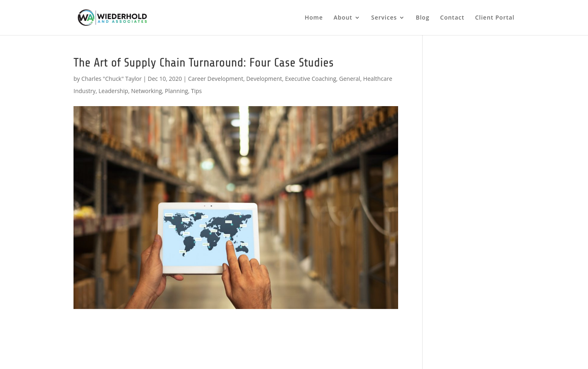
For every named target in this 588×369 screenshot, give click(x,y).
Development (264, 79)
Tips (196, 91)
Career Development (215, 79)
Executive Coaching (311, 79)
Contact (452, 18)
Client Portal (495, 18)
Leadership (113, 91)
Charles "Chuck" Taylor (111, 79)
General (350, 79)
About (343, 18)
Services (384, 18)
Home (314, 18)
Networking (146, 91)
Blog (422, 18)
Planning (177, 91)
